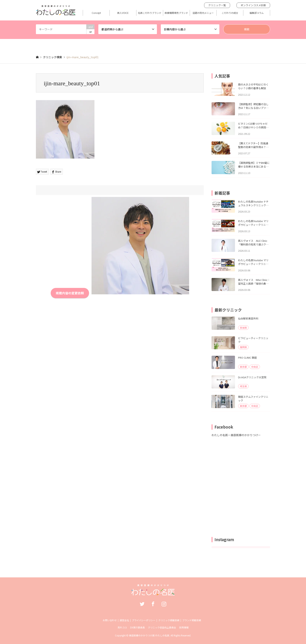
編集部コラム (257, 13)
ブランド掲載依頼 (192, 620)
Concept (96, 13)
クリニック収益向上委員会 (162, 627)
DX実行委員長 (137, 627)
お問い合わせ (110, 620)
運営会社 (124, 620)
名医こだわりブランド (150, 13)
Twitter (142, 604)
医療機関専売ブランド (176, 13)
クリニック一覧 (217, 5)
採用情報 (184, 627)
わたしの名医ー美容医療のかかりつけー (236, 435)
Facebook (153, 604)
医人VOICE (123, 13)
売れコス (122, 627)
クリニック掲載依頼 (169, 620)
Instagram (164, 604)
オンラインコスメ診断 (253, 5)
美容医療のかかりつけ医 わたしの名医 (149, 635)
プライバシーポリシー (144, 620)
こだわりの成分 (230, 13)
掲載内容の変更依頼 (70, 293)
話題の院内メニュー (203, 13)
